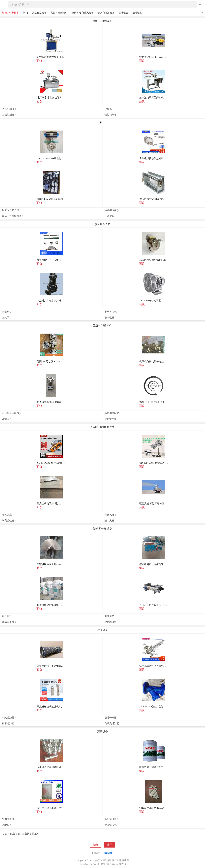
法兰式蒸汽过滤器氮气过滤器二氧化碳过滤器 (154, 666)
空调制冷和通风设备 (83, 13)
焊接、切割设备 (10, 13)
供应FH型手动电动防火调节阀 (154, 199)
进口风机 (111, 521)
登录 (95, 845)
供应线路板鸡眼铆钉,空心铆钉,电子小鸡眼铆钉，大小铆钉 (154, 361)
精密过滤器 (9, 723)
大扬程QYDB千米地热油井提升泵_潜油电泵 (51, 260)
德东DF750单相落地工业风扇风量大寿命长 (154, 463)
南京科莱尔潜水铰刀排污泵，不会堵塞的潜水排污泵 (51, 301)
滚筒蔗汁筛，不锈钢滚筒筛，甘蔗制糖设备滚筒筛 (51, 666)
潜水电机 (111, 318)
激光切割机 (9, 109)
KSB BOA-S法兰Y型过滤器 (154, 707)
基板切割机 (9, 115)
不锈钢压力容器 (12, 413)
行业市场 (15, 834)
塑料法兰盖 (112, 419)
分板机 (109, 109)
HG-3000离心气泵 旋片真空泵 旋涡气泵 (154, 301)
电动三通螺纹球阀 (13, 216)
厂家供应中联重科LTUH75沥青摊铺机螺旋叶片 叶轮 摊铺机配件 (51, 564)
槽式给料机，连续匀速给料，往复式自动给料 (154, 564)
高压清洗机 (112, 819)
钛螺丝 (7, 419)
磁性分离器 (112, 718)
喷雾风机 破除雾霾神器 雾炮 (154, 504)
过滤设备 (123, 13)
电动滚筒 (111, 616)
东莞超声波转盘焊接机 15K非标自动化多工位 (51, 57)
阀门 (25, 13)
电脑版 (109, 853)
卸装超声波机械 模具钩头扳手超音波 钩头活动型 (154, 808)
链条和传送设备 (106, 13)
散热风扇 (8, 515)
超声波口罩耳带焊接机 (151, 98)
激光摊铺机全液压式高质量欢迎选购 (154, 57)
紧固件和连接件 (59, 13)
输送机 (7, 616)
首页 (5, 834)
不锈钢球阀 (112, 210)
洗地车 (7, 825)
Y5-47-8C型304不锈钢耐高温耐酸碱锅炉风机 (51, 463)
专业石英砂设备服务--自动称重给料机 (154, 605)
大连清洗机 (112, 825)
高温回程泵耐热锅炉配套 (153, 260)
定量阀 (7, 312)
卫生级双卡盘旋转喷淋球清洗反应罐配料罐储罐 (51, 767)
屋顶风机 (111, 515)
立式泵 (7, 318)
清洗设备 (137, 13)
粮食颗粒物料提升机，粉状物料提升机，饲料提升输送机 (51, 605)
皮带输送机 (112, 622)
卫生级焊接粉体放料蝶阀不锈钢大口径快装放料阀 (154, 158)
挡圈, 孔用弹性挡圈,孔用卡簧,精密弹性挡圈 (154, 402)
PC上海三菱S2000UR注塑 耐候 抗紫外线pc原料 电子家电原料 (51, 808)
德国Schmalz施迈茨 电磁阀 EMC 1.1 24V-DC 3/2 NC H (51, 199)
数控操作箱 (112, 115)
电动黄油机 (112, 312)
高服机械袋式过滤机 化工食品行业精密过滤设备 (51, 707)
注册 (110, 845)
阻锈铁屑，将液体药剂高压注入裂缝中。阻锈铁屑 (154, 767)
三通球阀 (111, 216)
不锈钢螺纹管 (113, 413)
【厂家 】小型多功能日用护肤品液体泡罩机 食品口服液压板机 (51, 98)
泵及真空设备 (39, 13)
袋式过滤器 (9, 718)
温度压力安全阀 (12, 210)
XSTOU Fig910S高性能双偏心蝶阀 (51, 158)
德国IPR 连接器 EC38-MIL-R (51, 361)
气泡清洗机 (9, 819)
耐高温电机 (9, 521)
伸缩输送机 (9, 622)
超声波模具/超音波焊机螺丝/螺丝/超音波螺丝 (51, 402)
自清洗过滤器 (113, 723)
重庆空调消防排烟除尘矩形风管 (51, 504)
